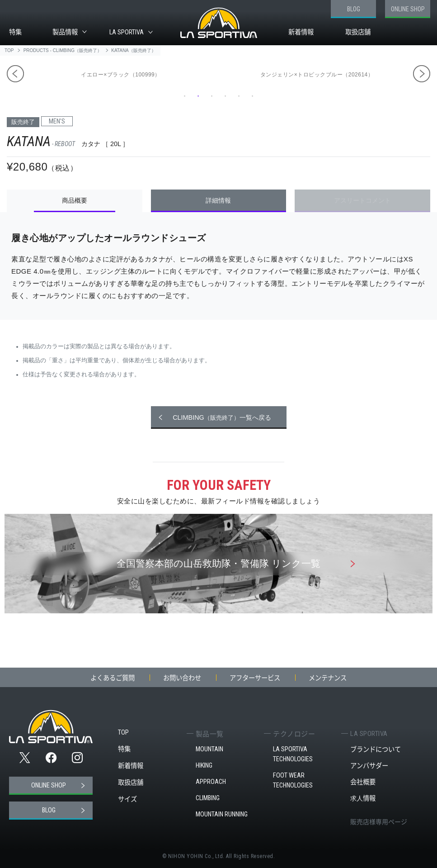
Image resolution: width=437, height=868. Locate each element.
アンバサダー (369, 766)
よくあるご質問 (113, 678)
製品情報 (65, 32)
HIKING (204, 766)
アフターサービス (255, 678)
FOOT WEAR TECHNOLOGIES (293, 780)
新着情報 (301, 32)
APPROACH (211, 782)
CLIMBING (208, 798)
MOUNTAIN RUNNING (222, 814)
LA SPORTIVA (127, 32)
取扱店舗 (358, 32)
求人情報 (363, 798)
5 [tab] (239, 96)
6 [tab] (253, 96)
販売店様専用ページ (379, 821)
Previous (15, 74)
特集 (15, 32)
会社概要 (363, 782)
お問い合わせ (182, 678)
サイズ (127, 799)
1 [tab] (185, 96)
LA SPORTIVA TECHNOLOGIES (293, 754)
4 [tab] (226, 96)
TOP (123, 733)
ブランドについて (376, 749)
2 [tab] (198, 96)
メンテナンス (328, 678)
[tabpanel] (319, 74)
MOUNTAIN (209, 749)
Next (422, 74)
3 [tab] (212, 96)
